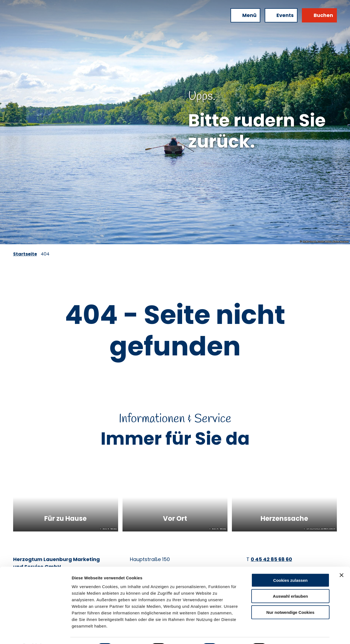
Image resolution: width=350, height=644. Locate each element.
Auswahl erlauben (290, 581)
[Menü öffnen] (245, 15)
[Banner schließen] (342, 560)
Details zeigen (291, 633)
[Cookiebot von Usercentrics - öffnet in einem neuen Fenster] (35, 633)
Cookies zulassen (290, 565)
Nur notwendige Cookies (290, 597)
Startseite (25, 254)
